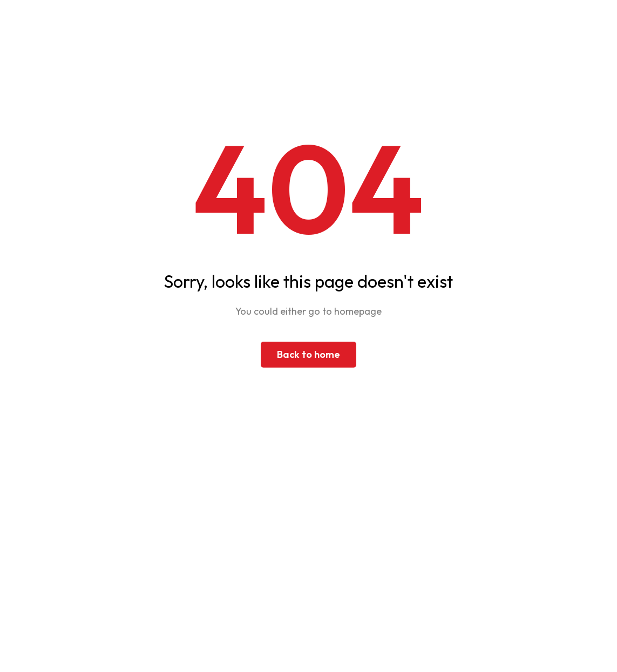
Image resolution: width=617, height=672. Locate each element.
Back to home (309, 354)
